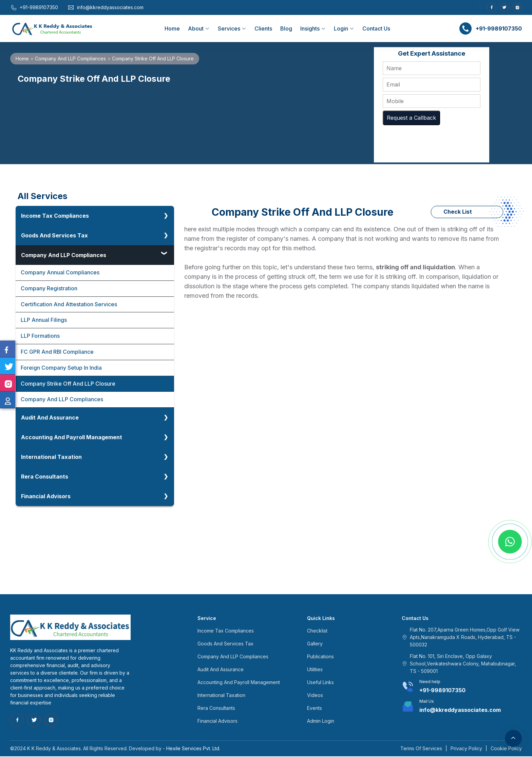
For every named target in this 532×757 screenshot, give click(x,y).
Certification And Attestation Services (69, 305)
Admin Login (321, 722)
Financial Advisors (46, 497)
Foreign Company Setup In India (61, 368)
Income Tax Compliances (55, 216)
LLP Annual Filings (44, 321)
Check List (458, 212)
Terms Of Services (421, 749)
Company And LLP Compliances (70, 59)
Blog (286, 28)
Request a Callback (411, 118)
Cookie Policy (506, 749)
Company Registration (49, 289)
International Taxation (51, 458)
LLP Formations (40, 336)
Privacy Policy (466, 749)
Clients (263, 28)
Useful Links (320, 683)
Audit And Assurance (50, 418)
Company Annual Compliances (60, 273)
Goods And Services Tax (54, 235)
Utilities (315, 670)
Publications (320, 657)
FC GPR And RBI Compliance (57, 352)
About (199, 28)
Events (315, 709)
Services (232, 28)
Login (344, 28)
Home (172, 28)
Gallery (315, 644)
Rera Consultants (45, 477)
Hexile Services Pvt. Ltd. (193, 749)
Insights (313, 28)
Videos (315, 696)
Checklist (317, 631)
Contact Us (376, 28)
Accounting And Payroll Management (72, 438)
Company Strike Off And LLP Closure (68, 384)
